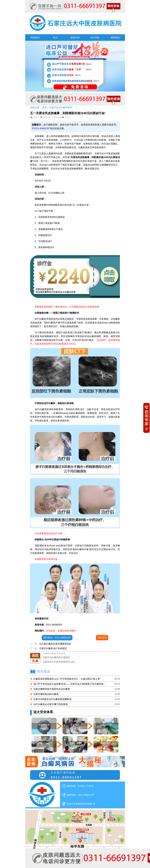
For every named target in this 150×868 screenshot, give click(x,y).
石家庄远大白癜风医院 (61, 107)
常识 (55, 38)
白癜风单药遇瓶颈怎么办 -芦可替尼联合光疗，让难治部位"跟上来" (67, 679)
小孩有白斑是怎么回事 (54, 653)
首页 (44, 107)
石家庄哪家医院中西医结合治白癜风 (52, 689)
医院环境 (75, 38)
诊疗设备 (95, 38)
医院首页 (35, 38)
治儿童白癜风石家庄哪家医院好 (55, 644)
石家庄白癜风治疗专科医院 (53, 648)
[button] (72, 89)
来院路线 (115, 38)
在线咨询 (102, 638)
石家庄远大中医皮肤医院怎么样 (59, 662)
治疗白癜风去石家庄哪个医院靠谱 (51, 704)
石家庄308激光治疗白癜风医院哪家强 (52, 699)
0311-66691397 (42, 128)
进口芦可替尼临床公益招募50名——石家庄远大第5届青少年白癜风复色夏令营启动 (70, 684)
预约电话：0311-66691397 (57, 638)
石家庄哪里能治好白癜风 (46, 694)
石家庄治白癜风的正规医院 (56, 657)
